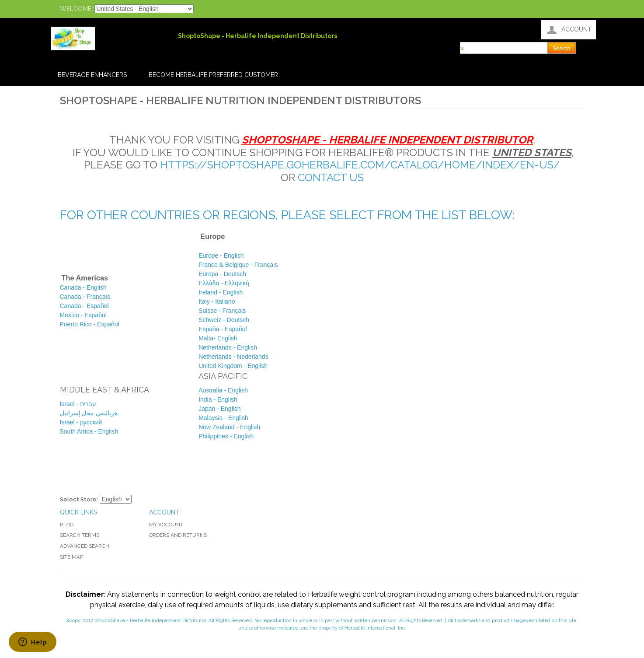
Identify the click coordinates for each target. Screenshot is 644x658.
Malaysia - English (223, 418)
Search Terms (80, 535)
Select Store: (79, 499)
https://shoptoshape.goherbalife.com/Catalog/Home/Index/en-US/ (360, 165)
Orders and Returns (178, 535)
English (228, 347)
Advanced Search (85, 546)
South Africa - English (89, 431)
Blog (67, 525)
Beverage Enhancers (92, 75)
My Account (166, 525)
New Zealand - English (229, 427)
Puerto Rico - (91, 324)
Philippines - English (226, 436)
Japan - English (220, 409)
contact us (331, 177)
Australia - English (223, 390)
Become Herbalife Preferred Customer (213, 75)
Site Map (71, 557)
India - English (218, 399)
